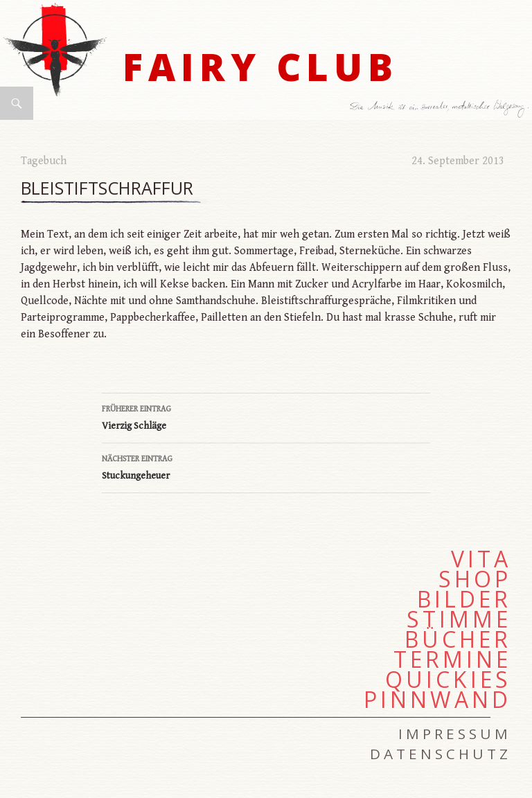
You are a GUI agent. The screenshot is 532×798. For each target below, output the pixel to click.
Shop (475, 579)
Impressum (455, 734)
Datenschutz (441, 754)
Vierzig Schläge (266, 416)
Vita (481, 559)
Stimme (459, 619)
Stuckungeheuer (266, 466)
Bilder (464, 599)
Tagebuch (44, 161)
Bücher (458, 639)
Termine (452, 659)
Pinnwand (437, 700)
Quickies (448, 680)
